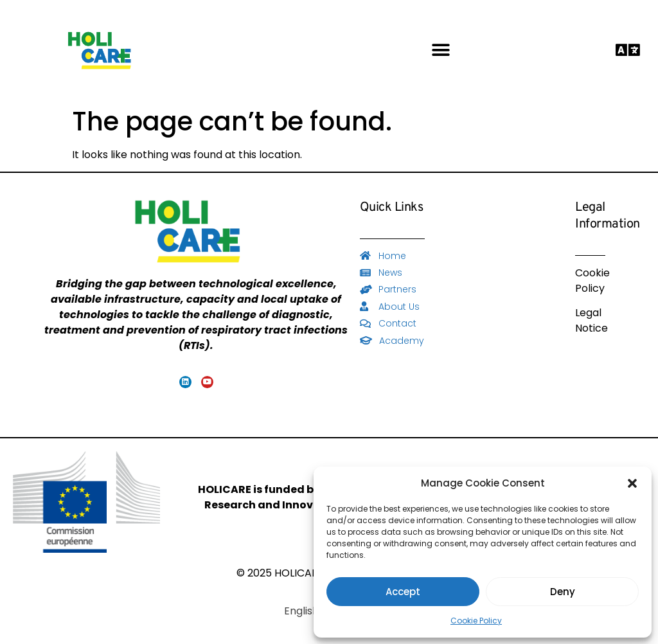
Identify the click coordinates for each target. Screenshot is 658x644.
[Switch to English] (301, 611)
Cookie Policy (476, 621)
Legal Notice (591, 320)
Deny (563, 592)
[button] (632, 483)
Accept (403, 592)
